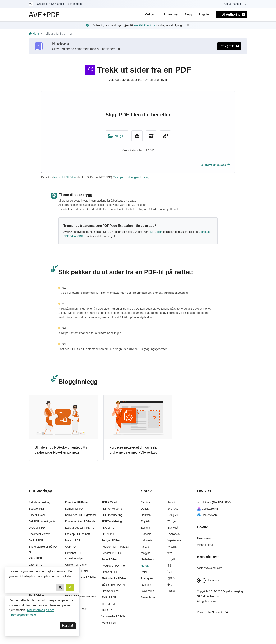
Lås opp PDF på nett (77, 534)
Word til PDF (109, 623)
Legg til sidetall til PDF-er (80, 528)
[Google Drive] (137, 136)
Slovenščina (148, 597)
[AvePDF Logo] (44, 15)
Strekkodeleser (110, 591)
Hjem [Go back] (34, 34)
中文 (170, 585)
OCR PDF (71, 547)
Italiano (145, 547)
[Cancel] (60, 587)
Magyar (145, 553)
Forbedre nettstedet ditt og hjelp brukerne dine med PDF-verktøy (133, 450)
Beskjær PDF (37, 509)
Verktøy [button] (150, 14)
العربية (171, 559)
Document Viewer (39, 534)
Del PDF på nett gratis (42, 521)
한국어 (171, 578)
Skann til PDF (110, 572)
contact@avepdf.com (210, 568)
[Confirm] (70, 587)
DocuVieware (207, 515)
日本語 (171, 591)
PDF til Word (109, 502)
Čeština (145, 502)
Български (174, 534)
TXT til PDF (108, 610)
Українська (174, 540)
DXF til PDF (36, 540)
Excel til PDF (36, 565)
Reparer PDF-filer (112, 553)
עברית (171, 553)
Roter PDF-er (109, 559)
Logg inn (205, 14)
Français (146, 534)
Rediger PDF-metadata (115, 547)
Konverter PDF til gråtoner (81, 515)
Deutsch (146, 515)
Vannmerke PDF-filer (114, 616)
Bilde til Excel (37, 515)
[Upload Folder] (117, 136)
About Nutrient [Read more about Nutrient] (232, 4)
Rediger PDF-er (111, 540)
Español (146, 528)
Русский (172, 547)
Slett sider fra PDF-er (114, 578)
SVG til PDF (109, 597)
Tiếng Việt (173, 515)
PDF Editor (155, 232)
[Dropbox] (151, 136)
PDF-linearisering (112, 515)
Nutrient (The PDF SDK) (214, 502)
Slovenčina (147, 591)
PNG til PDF (109, 528)
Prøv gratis (229, 46)
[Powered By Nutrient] (222, 612)
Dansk (145, 509)
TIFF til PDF (109, 604)
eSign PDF (35, 558)
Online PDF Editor (76, 565)
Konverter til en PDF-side (80, 521)
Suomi (171, 502)
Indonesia (147, 540)
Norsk (145, 566)
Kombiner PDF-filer (77, 502)
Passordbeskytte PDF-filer (81, 577)
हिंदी (169, 566)
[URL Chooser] (165, 136)
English (145, 521)
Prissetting (171, 14)
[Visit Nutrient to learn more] (31, 4)
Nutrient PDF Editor (65, 177)
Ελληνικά (173, 528)
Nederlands (148, 559)
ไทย (170, 572)
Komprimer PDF (75, 509)
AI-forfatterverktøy (39, 502)
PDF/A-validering (112, 521)
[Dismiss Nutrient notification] (246, 4)
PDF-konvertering (112, 509)
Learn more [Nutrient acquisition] (75, 4)
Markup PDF (73, 540)
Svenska (172, 509)
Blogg (188, 14)
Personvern (204, 538)
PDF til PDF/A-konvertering (81, 596)
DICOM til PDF (38, 528)
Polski (144, 572)
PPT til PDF (108, 534)
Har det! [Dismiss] (68, 626)
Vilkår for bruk (205, 545)
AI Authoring (232, 14)
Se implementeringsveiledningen (133, 177)
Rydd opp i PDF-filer (113, 566)
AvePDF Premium (144, 25)
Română (146, 585)
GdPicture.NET (208, 509)
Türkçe (171, 521)
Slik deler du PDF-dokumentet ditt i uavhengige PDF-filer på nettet (61, 450)
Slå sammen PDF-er (114, 585)
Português (147, 578)
